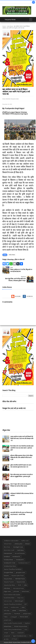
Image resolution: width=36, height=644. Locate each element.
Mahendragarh (19, 601)
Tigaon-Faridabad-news (20, 636)
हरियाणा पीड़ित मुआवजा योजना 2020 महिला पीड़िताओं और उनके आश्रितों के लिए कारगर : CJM (21, 457)
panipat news (27, 614)
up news (6, 639)
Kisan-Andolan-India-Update (12, 595)
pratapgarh (14, 617)
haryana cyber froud (17, 575)
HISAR (19, 585)
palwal (14, 610)
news (23, 607)
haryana (6, 575)
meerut (6, 607)
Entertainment (8, 553)
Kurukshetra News (9, 598)
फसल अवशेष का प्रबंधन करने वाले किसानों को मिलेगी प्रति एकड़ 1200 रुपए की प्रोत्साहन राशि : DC (22, 438)
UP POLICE (14, 639)
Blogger (18, 296)
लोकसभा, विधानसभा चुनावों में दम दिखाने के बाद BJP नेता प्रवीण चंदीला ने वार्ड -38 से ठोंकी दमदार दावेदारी (22, 524)
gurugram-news (21, 572)
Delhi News (21, 550)
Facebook (30, 296)
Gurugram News (8, 572)
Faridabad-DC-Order (10, 563)
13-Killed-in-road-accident (11, 541)
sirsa (26, 629)
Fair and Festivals (20, 553)
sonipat (6, 633)
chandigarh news (18, 547)
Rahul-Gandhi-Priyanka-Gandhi (13, 623)
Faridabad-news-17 (24, 563)
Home (4, 26)
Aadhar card (25, 541)
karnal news (25, 591)
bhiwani (28, 544)
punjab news (8, 620)
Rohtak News (8, 626)
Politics (6, 617)
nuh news (7, 610)
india (25, 585)
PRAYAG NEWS (24, 617)
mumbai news (15, 607)
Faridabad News (8, 560)
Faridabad (7, 557)
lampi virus (20, 598)
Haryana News (8, 579)
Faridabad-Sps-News (10, 566)
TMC (30, 636)
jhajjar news (7, 591)
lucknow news (8, 601)
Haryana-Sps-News (9, 585)
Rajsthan (27, 623)
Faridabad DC (16, 557)
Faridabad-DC (20, 560)
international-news (18, 588)
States (13, 633)
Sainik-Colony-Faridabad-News (13, 629)
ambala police (18, 544)
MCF (26, 604)
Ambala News (8, 544)
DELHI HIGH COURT (9, 550)
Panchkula (17, 614)
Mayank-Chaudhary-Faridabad (13, 604)
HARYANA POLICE (20, 579)
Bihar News (7, 547)
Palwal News (22, 610)
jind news (16, 591)
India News (10, 26)
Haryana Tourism (9, 582)
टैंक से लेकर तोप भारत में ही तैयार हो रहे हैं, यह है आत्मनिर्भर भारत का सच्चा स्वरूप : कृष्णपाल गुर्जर (22, 448)
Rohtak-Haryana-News (21, 626)
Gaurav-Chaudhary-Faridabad (13, 569)
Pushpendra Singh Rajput (15, 108)
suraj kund (20, 633)
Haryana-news (21, 582)
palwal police (8, 614)
